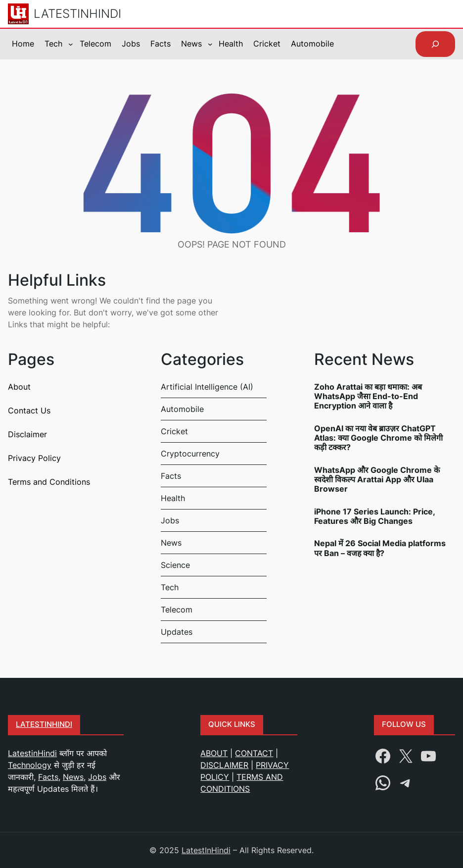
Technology (30, 765)
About (19, 387)
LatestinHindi (32, 753)
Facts (171, 476)
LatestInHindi (77, 13)
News (171, 543)
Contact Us (29, 410)
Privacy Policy (34, 458)
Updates (177, 632)
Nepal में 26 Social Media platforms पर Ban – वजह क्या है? (380, 548)
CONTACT (254, 753)
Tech (170, 587)
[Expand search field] (435, 44)
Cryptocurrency (190, 454)
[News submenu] (210, 44)
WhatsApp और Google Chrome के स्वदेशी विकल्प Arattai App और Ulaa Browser (377, 480)
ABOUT (214, 753)
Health (173, 498)
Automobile (182, 409)
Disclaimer (27, 434)
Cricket (174, 431)
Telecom (177, 610)
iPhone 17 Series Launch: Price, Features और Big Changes (375, 516)
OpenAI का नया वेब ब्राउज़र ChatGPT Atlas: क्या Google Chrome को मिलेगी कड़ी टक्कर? (378, 438)
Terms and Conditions (49, 482)
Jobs (170, 520)
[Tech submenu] (71, 44)
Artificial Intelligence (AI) (207, 387)
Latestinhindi (44, 724)
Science (175, 565)
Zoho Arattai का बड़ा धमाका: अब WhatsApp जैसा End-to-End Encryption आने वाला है (368, 396)
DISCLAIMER (224, 765)
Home (23, 44)
